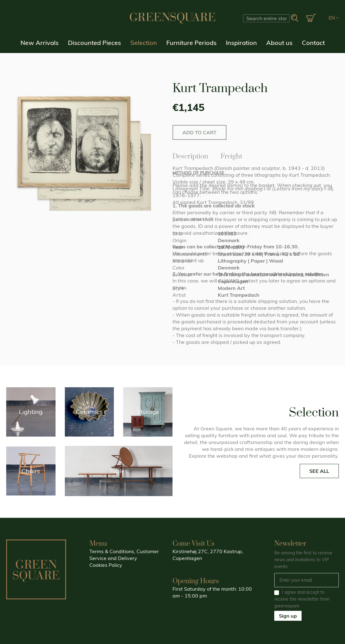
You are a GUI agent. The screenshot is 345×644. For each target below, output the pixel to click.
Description (190, 155)
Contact (313, 43)
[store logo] (172, 18)
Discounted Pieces (94, 43)
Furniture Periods (191, 43)
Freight (231, 155)
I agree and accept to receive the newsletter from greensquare (302, 599)
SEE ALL (319, 471)
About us (279, 43)
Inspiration (241, 43)
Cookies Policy (106, 565)
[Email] (307, 580)
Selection (144, 43)
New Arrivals (40, 43)
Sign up (288, 616)
